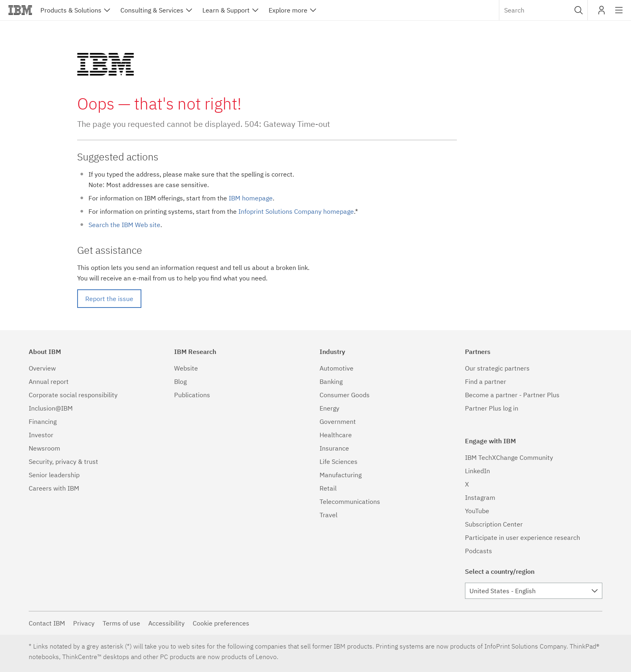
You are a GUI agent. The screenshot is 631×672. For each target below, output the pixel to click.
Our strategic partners (497, 368)
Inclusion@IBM (51, 408)
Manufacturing (341, 475)
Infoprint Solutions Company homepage (296, 211)
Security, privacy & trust (63, 461)
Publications (192, 395)
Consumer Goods (345, 395)
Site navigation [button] (619, 14)
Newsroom (44, 448)
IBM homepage (251, 198)
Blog (180, 381)
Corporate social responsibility (73, 395)
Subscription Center (494, 524)
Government (338, 421)
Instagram (480, 497)
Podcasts (479, 551)
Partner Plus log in (492, 408)
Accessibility (166, 623)
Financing (43, 421)
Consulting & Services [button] (152, 10)
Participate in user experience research (523, 537)
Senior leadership (54, 475)
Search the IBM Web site (124, 225)
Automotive (337, 368)
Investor (41, 435)
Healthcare (336, 435)
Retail (328, 488)
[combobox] (543, 10)
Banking (331, 381)
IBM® (20, 10)
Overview (42, 368)
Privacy (84, 623)
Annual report (49, 381)
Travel (328, 515)
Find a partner (486, 381)
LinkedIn (477, 471)
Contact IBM (47, 623)
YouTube (477, 511)
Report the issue (109, 299)
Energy (329, 408)
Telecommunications (350, 501)
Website (186, 368)
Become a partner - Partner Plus (512, 395)
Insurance (334, 448)
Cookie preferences (221, 623)
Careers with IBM (54, 488)
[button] (579, 10)
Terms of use (121, 623)
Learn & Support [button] (226, 10)
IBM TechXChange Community (509, 457)
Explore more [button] (288, 10)
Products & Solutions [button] (71, 10)
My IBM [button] (602, 13)
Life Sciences (339, 461)
